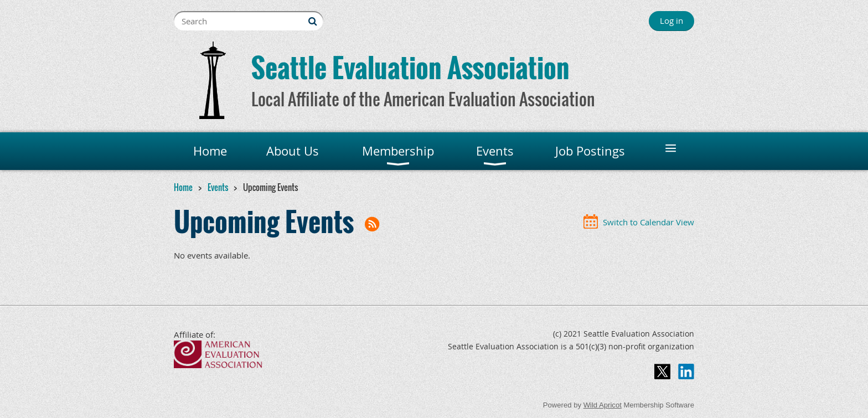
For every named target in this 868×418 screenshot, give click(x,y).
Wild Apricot (603, 405)
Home (183, 187)
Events (218, 187)
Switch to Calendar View (649, 222)
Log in (671, 20)
